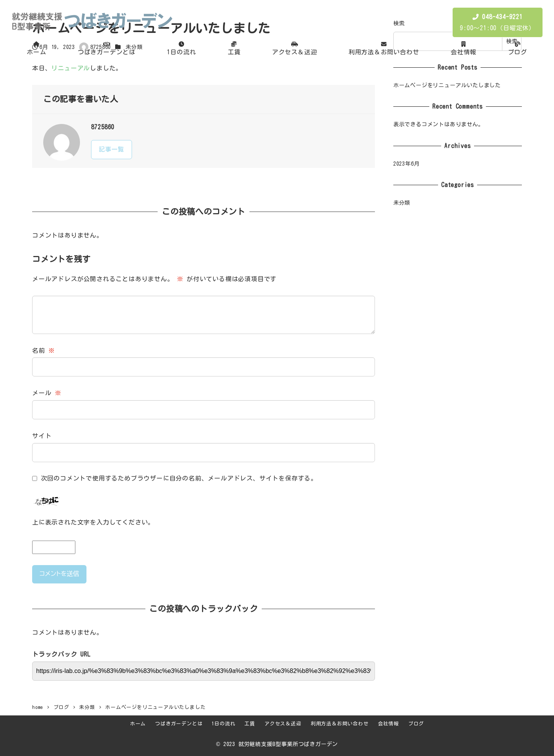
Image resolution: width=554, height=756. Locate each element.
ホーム (138, 724)
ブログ (416, 724)
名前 (43, 350)
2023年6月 (407, 164)
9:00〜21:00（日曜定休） (498, 22)
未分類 (402, 203)
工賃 (250, 724)
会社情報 (389, 724)
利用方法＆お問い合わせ (340, 724)
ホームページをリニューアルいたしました (447, 85)
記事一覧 (112, 149)
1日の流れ (223, 724)
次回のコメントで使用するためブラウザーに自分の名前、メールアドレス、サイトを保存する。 (179, 478)
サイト (42, 436)
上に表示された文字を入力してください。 (93, 522)
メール (47, 393)
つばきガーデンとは (179, 724)
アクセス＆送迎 (283, 724)
